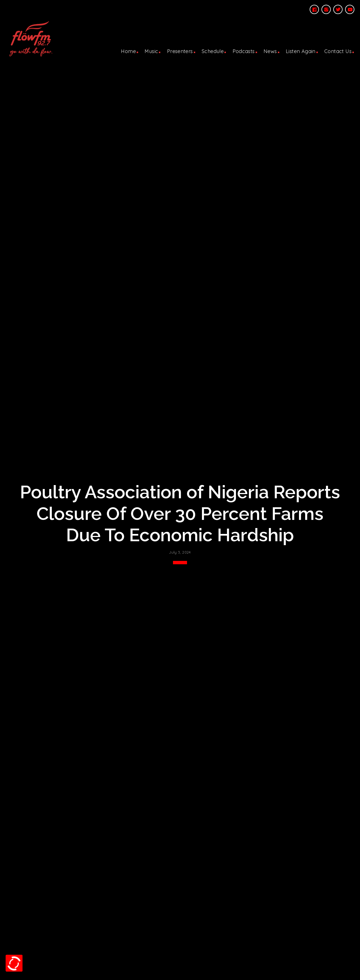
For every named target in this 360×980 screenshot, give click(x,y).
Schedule (213, 51)
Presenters (180, 51)
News (270, 51)
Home (128, 51)
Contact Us (338, 51)
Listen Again (301, 51)
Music (151, 51)
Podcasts (244, 51)
